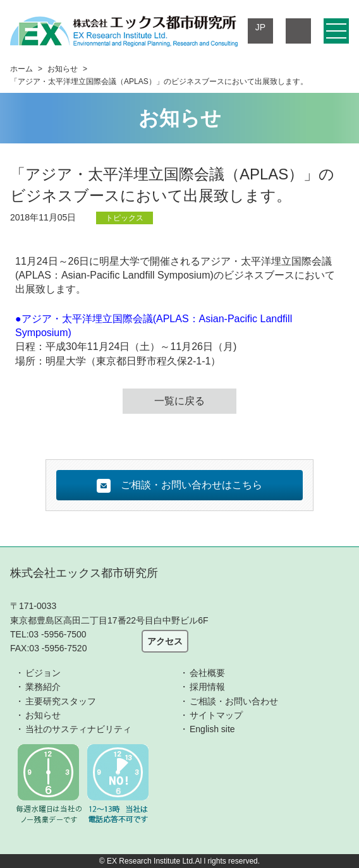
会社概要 (207, 673)
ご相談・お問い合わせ (234, 701)
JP (260, 27)
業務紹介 (43, 687)
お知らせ (63, 69)
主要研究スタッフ (61, 701)
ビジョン (43, 673)
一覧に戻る (179, 401)
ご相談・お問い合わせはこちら (179, 486)
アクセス (165, 641)
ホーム (21, 69)
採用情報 (207, 687)
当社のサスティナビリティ (78, 729)
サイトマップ (216, 715)
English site (212, 729)
